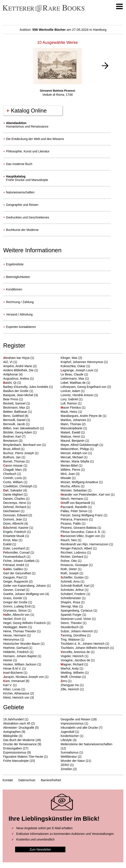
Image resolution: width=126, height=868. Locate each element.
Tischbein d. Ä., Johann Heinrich (83, 644)
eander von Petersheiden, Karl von (86, 495)
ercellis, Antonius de (76, 652)
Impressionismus (72, 723)
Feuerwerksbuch (15, 557)
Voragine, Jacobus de (76, 660)
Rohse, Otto (69, 561)
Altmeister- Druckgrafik (19, 728)
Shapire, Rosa (71, 602)
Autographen (12, 732)
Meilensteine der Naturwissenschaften (87, 744)
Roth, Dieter (69, 569)
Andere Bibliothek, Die (19, 370)
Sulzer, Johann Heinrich (77, 631)
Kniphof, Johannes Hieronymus (82, 362)
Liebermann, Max (73, 379)
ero (64, 681)
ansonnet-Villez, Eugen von (81, 536)
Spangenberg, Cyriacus (77, 610)
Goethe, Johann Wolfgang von (24, 594)
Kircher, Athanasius (17, 693)
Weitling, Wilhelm (73, 673)
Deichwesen (12, 511)
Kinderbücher (70, 736)
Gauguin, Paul (13, 577)
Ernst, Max (11, 540)
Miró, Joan (68, 474)
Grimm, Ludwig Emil (17, 606)
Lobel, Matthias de (73, 383)
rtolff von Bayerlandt (76, 503)
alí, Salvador (13, 490)
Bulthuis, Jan (12, 457)
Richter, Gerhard (72, 557)
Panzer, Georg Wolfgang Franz (82, 515)
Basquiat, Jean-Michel (19, 395)
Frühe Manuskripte (16, 761)
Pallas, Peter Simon (74, 511)
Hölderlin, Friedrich (16, 652)
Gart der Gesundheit (17, 573)
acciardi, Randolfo (74, 507)
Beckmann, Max (14, 408)
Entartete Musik (14, 536)
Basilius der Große (16, 391)
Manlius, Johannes (74, 420)
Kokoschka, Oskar (73, 366)
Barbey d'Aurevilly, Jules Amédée (26, 387)
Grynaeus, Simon (15, 610)
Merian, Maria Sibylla (75, 461)
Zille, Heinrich (70, 689)
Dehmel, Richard (15, 507)
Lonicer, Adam (71, 391)
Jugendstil (67, 732)
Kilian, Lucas (12, 689)
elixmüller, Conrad (17, 553)
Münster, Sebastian (74, 490)
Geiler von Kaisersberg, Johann (25, 586)
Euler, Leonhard (14, 548)
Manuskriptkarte (72, 428)
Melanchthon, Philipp (75, 449)
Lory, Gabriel (70, 399)
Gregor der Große (16, 602)
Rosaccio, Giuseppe (75, 565)
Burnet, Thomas (14, 461)
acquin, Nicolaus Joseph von (24, 677)
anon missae (13, 466)
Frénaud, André (14, 565)
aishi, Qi (10, 383)
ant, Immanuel (14, 681)
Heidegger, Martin (16, 627)
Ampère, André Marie (18, 366)
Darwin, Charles (14, 499)
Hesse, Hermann (15, 635)
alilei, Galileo (13, 569)
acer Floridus (71, 408)
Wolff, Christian (71, 677)
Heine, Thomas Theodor (20, 631)
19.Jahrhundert (13, 719)
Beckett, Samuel (15, 403)
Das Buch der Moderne (19, 740)
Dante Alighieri (13, 495)
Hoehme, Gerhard (16, 648)
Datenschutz (27, 780)
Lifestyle (66, 740)
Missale (66, 478)
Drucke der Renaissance (20, 744)
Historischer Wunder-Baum (22, 644)
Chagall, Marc (13, 470)
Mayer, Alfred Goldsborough (80, 445)
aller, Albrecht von (17, 615)
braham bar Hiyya (17, 358)
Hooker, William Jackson (20, 664)
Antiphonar (11, 374)
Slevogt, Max (70, 606)
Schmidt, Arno (71, 582)
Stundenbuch (70, 627)
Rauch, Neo (69, 540)
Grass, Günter (13, 598)
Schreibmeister (71, 598)
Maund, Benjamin (73, 441)
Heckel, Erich (12, 619)
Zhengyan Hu (70, 685)
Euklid (8, 544)
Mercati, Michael (72, 457)
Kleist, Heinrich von (17, 697)
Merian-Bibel (70, 466)
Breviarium (11, 441)
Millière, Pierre (71, 470)
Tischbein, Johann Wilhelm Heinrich (85, 648)
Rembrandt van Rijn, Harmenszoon (85, 544)
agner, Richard (72, 664)
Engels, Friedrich (15, 532)
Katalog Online (26, 111)
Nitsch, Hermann (72, 499)
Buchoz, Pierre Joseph (19, 453)
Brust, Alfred (12, 449)
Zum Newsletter (40, 849)
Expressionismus (15, 752)
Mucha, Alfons (71, 486)
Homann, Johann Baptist (20, 656)
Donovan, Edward (16, 515)
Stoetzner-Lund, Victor (76, 619)
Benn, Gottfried (14, 416)
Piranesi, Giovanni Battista (79, 528)
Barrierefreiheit (51, 780)
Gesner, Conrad (14, 590)
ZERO (65, 765)
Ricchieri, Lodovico (74, 553)
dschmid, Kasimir (16, 528)
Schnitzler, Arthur (73, 590)
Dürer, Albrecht (14, 524)
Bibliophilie (10, 736)
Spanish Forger (72, 615)
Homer (8, 660)
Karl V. (8, 685)
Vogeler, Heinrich (73, 656)
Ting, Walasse (71, 639)
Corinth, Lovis (13, 478)
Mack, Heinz (69, 412)
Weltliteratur (69, 757)
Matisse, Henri (71, 437)
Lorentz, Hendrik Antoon (77, 395)
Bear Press (11, 399)
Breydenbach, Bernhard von (23, 445)
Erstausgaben (12, 748)
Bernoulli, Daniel (15, 420)
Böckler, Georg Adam (18, 432)
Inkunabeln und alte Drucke (79, 728)
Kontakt (8, 780)
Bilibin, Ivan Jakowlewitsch (22, 428)
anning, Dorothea (74, 635)
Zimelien (66, 769)
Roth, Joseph (70, 573)
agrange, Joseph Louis (77, 370)
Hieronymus (12, 639)
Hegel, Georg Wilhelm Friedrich (25, 623)
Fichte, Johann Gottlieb (19, 561)
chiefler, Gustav (73, 577)
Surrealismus (70, 752)
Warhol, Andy (70, 668)
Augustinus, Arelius (17, 379)
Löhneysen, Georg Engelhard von (84, 387)
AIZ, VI (8, 362)
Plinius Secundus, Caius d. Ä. (81, 532)
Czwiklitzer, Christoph (18, 486)
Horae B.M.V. (13, 668)
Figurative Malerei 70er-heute (23, 757)
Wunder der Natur (73, 761)
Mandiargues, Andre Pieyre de (82, 416)
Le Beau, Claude (72, 374)
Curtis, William (13, 482)
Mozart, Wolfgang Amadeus (80, 482)
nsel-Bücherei (13, 673)
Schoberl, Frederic (73, 594)
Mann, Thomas (71, 424)
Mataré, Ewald (71, 432)
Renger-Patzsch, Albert (77, 548)
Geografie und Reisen (75, 719)
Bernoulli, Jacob (14, 424)
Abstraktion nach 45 (17, 723)
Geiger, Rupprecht (16, 582)
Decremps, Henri (15, 503)
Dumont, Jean (13, 519)
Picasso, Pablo (71, 524)
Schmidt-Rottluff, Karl (75, 586)
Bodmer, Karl (12, 437)
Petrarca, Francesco (75, 519)
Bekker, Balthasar (16, 412)
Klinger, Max (69, 358)
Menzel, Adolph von (74, 453)
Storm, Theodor (72, 623)
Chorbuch (10, 474)
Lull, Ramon (69, 403)
